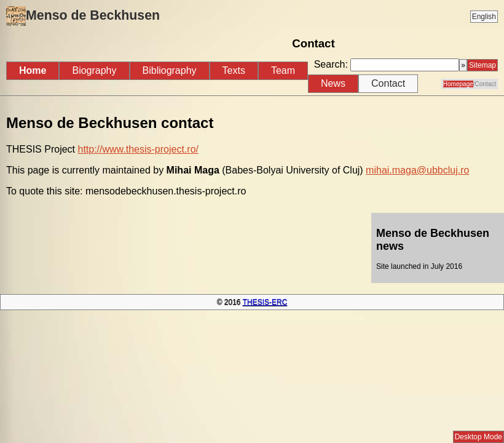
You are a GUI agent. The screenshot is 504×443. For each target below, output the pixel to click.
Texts (234, 70)
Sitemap (482, 65)
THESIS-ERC (265, 302)
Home (33, 70)
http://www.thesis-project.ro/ (138, 149)
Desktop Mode (478, 437)
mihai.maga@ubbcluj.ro (417, 170)
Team (283, 70)
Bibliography (170, 70)
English (484, 17)
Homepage (458, 84)
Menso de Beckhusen (83, 16)
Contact (388, 83)
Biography (94, 70)
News (333, 83)
